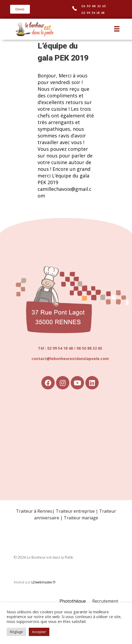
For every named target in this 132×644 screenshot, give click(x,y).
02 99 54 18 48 (93, 13)
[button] (20, 9)
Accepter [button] (39, 632)
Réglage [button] (16, 632)
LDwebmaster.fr (44, 582)
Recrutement (105, 601)
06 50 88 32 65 (94, 6)
